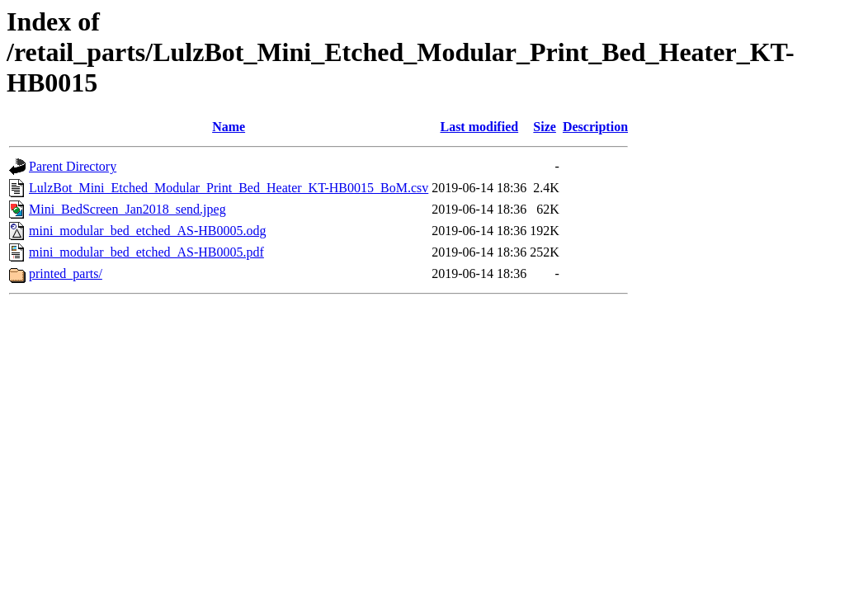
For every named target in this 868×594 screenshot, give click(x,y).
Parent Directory (73, 166)
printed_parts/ (66, 273)
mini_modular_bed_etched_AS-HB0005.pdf (146, 252)
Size (545, 127)
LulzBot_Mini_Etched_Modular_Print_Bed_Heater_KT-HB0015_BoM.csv (229, 188)
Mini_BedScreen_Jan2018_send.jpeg (127, 209)
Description (595, 127)
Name (229, 127)
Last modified (479, 127)
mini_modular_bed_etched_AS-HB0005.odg (148, 231)
